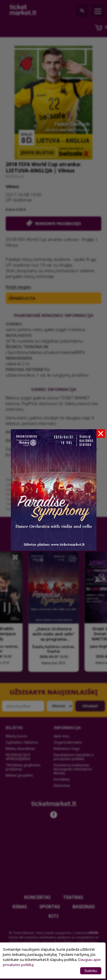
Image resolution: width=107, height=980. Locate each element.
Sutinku (91, 971)
